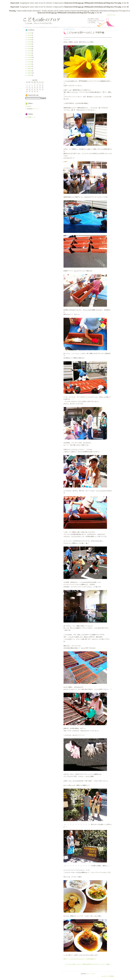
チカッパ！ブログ (91, 974)
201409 (29, 37)
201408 (29, 40)
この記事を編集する (90, 959)
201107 (29, 60)
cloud (114, 15)
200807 (29, 68)
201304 (29, 49)
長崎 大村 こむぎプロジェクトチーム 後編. (98, 964)
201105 (29, 64)
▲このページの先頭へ (108, 976)
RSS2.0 (29, 106)
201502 (29, 35)
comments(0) (74, 959)
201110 (29, 53)
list (111, 15)
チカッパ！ (36, 109)
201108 (29, 57)
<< (31, 80)
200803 (29, 75)
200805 (29, 71)
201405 (29, 42)
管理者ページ (31, 117)
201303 (29, 51)
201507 (29, 33)
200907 (29, 66)
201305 (29, 46)
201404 (29, 44)
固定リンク (67, 959)
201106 (29, 62)
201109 (29, 55)
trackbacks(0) (81, 959)
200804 (29, 73)
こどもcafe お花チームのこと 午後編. (76, 964)
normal (108, 15)
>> (38, 80)
